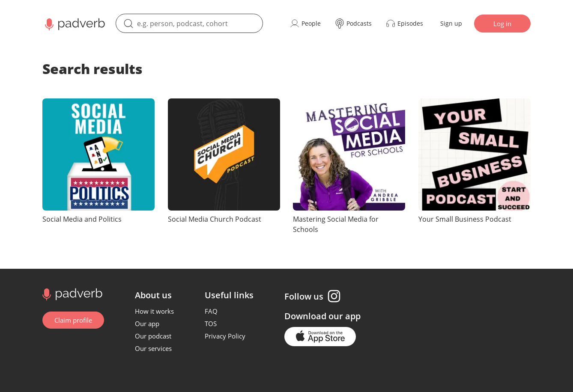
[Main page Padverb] (74, 24)
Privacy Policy (225, 336)
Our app (147, 324)
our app (345, 316)
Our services (153, 348)
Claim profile (73, 320)
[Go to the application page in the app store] (320, 337)
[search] (189, 23)
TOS (211, 324)
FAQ (211, 311)
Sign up (451, 23)
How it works (154, 311)
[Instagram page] (334, 296)
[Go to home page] (71, 294)
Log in (502, 24)
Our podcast (153, 336)
